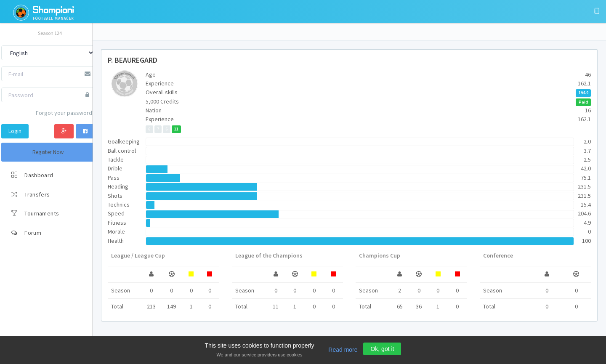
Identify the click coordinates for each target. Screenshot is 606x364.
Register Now (48, 152)
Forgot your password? (65, 113)
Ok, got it (382, 349)
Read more (343, 350)
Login (15, 131)
